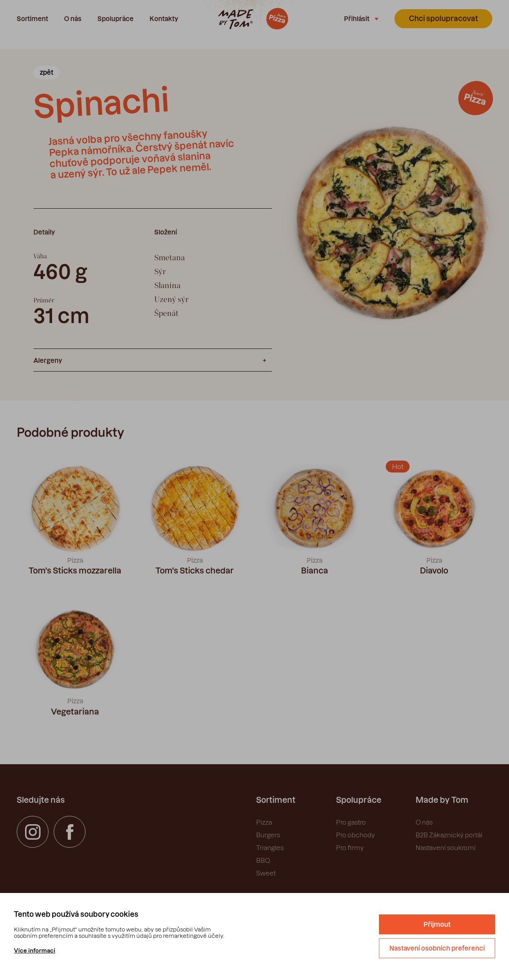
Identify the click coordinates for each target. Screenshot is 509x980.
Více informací (35, 951)
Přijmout (437, 924)
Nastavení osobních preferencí (437, 948)
